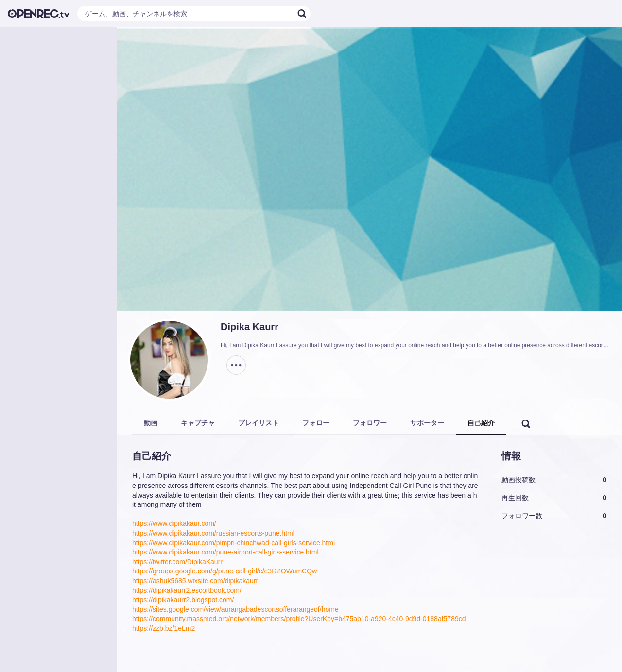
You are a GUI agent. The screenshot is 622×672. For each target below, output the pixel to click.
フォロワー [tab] (370, 423)
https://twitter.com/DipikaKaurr (177, 562)
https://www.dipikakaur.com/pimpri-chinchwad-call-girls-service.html (233, 543)
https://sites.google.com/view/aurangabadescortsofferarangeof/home (235, 609)
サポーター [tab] (427, 423)
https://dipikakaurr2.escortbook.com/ (187, 590)
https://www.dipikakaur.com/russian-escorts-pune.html (213, 533)
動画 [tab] (151, 423)
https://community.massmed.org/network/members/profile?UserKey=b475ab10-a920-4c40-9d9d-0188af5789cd (299, 619)
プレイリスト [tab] (259, 423)
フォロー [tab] (316, 423)
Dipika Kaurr (250, 327)
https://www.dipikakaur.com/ (174, 523)
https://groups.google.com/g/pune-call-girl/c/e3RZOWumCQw (225, 571)
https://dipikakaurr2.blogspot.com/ (183, 600)
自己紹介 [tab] (481, 423)
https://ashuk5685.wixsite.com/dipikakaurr (195, 581)
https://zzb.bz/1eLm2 (164, 628)
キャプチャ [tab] (198, 423)
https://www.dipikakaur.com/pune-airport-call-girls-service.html (225, 552)
